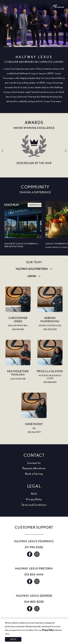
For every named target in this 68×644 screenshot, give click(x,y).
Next (65, 151)
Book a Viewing (34, 474)
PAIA (34, 494)
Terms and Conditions (34, 505)
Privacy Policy (48, 630)
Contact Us (34, 463)
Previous (3, 151)
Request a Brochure (34, 468)
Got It (13, 639)
